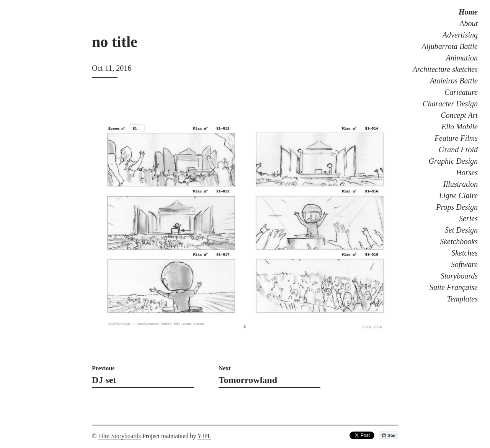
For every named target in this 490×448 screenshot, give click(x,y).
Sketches (465, 253)
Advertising (460, 35)
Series (468, 218)
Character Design (450, 104)
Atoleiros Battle (454, 81)
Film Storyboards (119, 436)
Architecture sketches (445, 69)
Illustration (461, 184)
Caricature (461, 92)
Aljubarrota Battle (450, 46)
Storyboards (459, 276)
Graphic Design (453, 161)
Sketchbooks (459, 241)
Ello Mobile (460, 127)
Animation (462, 58)
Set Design (461, 230)
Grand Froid (458, 150)
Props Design (457, 207)
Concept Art (459, 115)
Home (468, 12)
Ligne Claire (458, 195)
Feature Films (456, 138)
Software (464, 264)
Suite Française (454, 287)
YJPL (204, 436)
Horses (467, 173)
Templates (462, 299)
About (469, 23)
